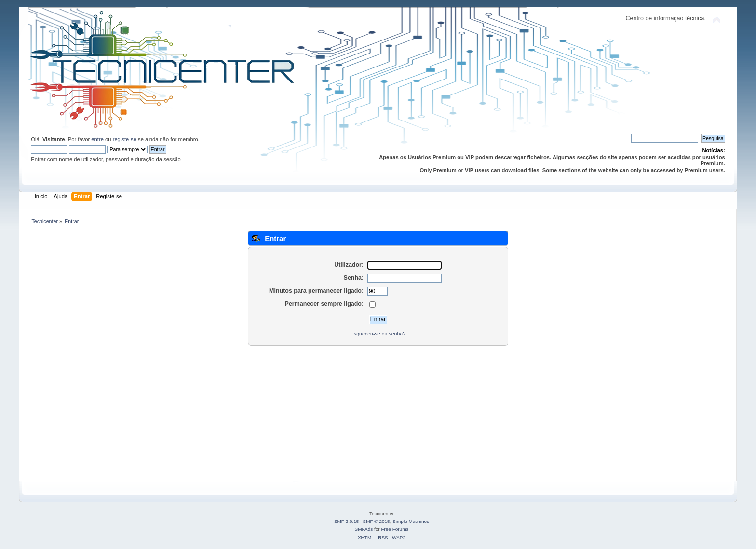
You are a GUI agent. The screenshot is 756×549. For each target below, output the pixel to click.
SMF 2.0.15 (347, 521)
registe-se (125, 139)
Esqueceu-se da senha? (378, 334)
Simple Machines (411, 521)
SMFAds (364, 529)
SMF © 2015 (377, 521)
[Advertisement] (318, 414)
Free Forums (395, 529)
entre (97, 139)
